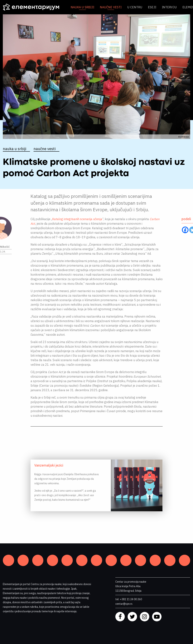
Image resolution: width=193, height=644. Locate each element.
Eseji (152, 7)
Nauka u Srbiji (82, 7)
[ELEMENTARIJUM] (34, 7)
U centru (135, 7)
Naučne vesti (111, 7)
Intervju (169, 7)
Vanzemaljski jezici (49, 465)
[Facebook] (185, 230)
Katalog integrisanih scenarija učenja (77, 219)
